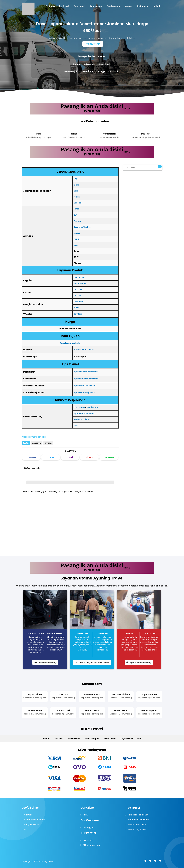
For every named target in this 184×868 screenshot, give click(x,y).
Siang (76, 185)
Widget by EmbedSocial (34, 437)
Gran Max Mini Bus (82, 227)
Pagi (76, 179)
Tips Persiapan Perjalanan (86, 372)
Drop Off (83, 633)
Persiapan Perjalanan (138, 815)
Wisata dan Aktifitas (137, 824)
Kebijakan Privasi (82, 419)
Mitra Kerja (88, 840)
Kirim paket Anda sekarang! (139, 662)
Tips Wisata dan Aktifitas (85, 386)
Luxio (76, 245)
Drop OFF (78, 289)
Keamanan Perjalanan (139, 820)
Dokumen (78, 301)
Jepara (48, 443)
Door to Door (79, 277)
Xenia (76, 239)
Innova (77, 233)
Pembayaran (93, 407)
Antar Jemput (80, 283)
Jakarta (37, 443)
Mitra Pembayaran (92, 845)
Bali (117, 71)
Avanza (77, 221)
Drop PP (77, 295)
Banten (76, 64)
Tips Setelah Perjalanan (85, 392)
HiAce (76, 209)
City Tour (78, 314)
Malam (77, 197)
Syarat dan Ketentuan (84, 413)
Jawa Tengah (71, 71)
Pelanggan (88, 828)
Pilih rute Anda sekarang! (45, 662)
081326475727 (93, 44)
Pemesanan (79, 407)
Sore (76, 191)
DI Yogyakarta (104, 71)
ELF (75, 215)
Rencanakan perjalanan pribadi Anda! (92, 662)
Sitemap (28, 815)
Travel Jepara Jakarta (70, 343)
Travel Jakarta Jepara (84, 349)
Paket (76, 307)
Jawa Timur (87, 71)
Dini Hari (78, 203)
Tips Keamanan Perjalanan (86, 379)
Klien (85, 815)
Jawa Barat (105, 64)
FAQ (76, 425)
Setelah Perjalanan (137, 829)
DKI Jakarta (89, 64)
